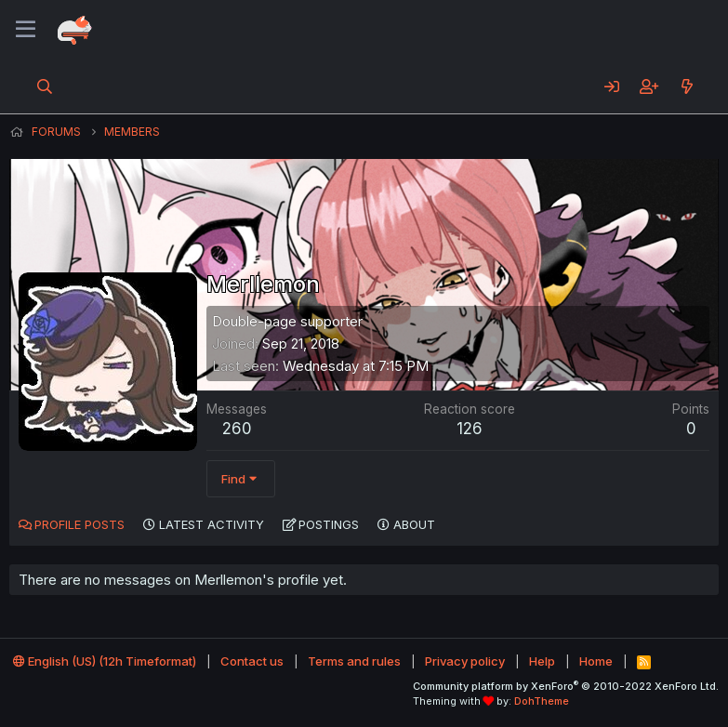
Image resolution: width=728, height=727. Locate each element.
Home (596, 661)
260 (237, 429)
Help (542, 661)
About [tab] (414, 524)
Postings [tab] (329, 524)
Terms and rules (354, 661)
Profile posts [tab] (79, 524)
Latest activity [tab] (212, 524)
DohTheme (542, 701)
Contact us (252, 661)
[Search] (45, 86)
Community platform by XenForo (566, 686)
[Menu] (26, 30)
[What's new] (687, 86)
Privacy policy (465, 661)
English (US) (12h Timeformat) (105, 661)
